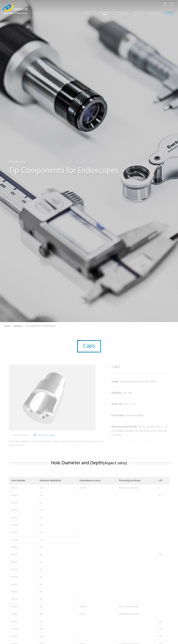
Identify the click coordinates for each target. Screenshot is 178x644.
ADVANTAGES (154, 13)
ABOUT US (90, 13)
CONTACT (169, 13)
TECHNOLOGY (121, 13)
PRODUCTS (105, 13)
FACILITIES (137, 13)
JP (165, 4)
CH (171, 4)
